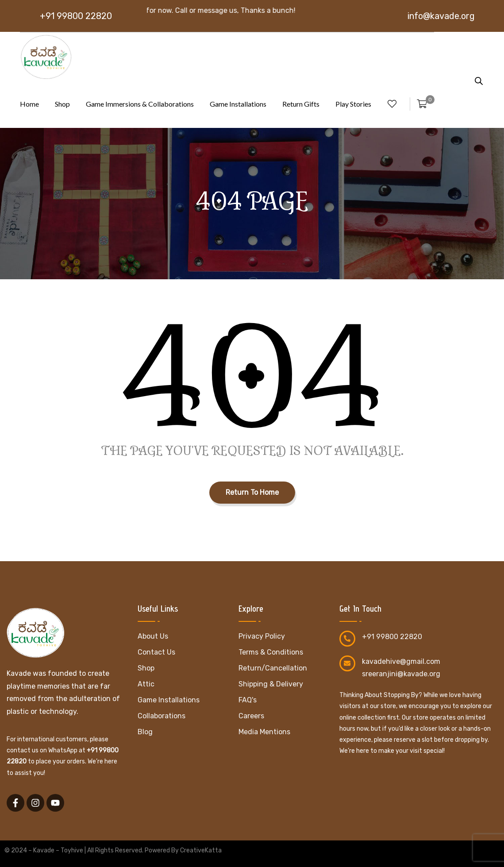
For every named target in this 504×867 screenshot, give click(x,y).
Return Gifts (301, 104)
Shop (62, 104)
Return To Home (252, 492)
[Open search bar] (479, 80)
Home (29, 104)
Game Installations (238, 104)
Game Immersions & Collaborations (140, 104)
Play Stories (353, 104)
